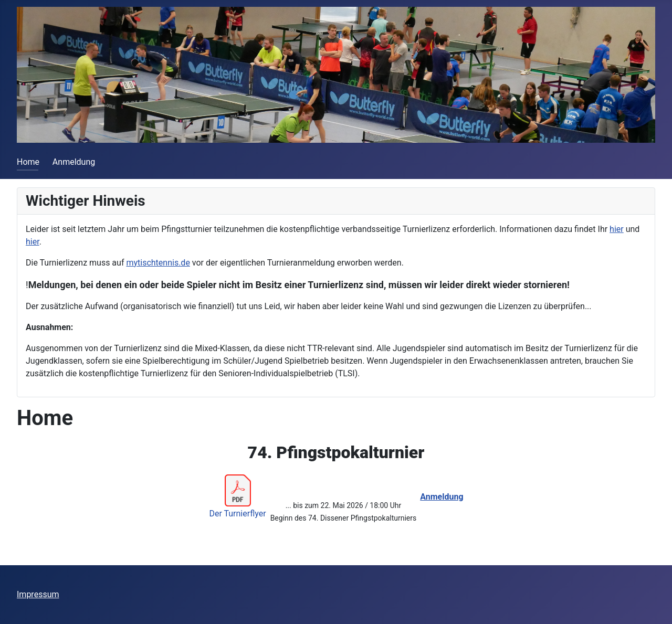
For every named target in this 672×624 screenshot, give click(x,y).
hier (617, 229)
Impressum (38, 594)
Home (28, 162)
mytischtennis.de (158, 263)
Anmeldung (74, 162)
